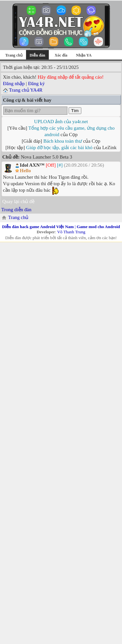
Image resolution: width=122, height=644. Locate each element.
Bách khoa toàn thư (63, 141)
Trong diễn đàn (16, 210)
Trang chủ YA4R (26, 90)
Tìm (75, 111)
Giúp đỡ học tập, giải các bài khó (59, 148)
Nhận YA (84, 55)
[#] (60, 165)
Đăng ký (36, 84)
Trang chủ (14, 55)
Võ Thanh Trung (71, 232)
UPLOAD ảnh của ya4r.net (61, 122)
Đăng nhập (14, 84)
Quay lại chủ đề (18, 201)
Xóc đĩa (61, 55)
